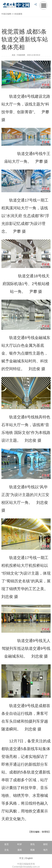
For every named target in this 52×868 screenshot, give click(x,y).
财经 (45, 844)
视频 (32, 850)
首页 (7, 844)
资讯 (32, 844)
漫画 (20, 850)
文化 (7, 850)
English (29, 858)
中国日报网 (6, 14)
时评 (20, 844)
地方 (45, 850)
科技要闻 (18, 14)
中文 (21, 858)
